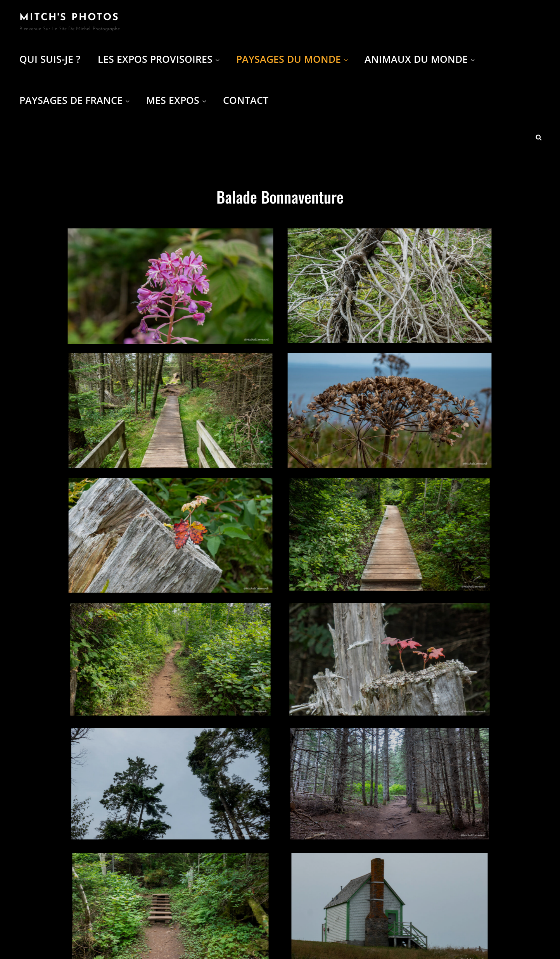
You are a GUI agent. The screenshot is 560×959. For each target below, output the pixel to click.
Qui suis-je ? (50, 59)
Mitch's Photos (69, 18)
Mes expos (177, 100)
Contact (246, 100)
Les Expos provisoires (159, 59)
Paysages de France (75, 100)
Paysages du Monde (293, 59)
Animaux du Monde (420, 59)
